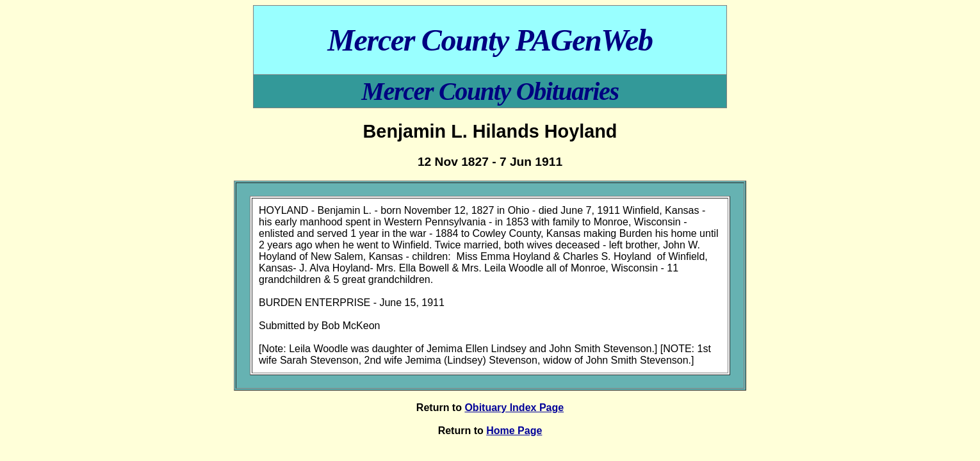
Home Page (514, 431)
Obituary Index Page (514, 408)
